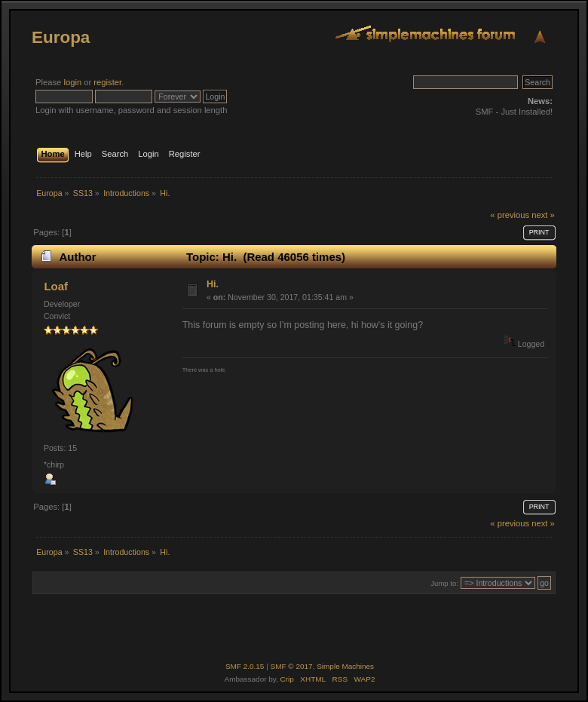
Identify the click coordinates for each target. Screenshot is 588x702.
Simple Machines (345, 666)
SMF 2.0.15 (245, 666)
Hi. (213, 284)
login (72, 82)
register (107, 82)
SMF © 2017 (292, 666)
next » (543, 215)
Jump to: (444, 583)
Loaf (56, 286)
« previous (510, 215)
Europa (61, 37)
